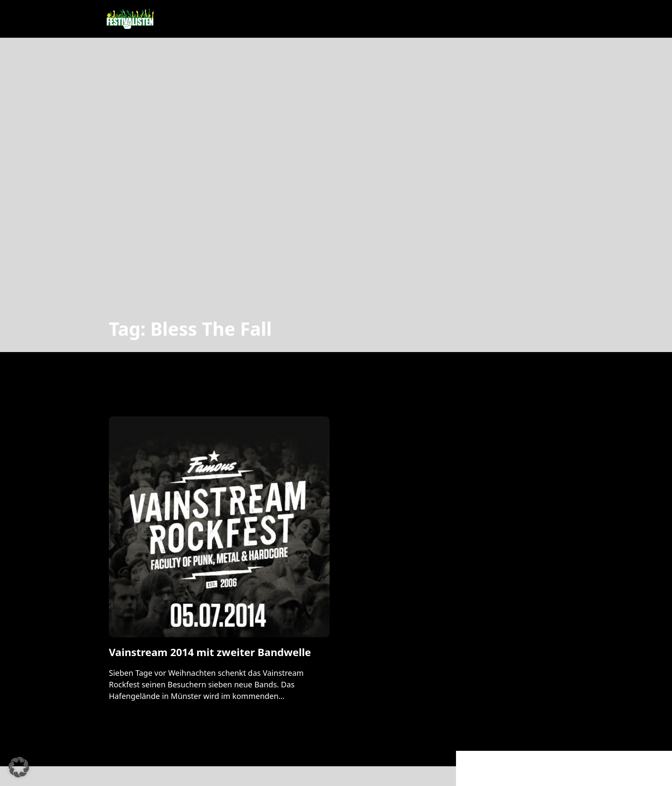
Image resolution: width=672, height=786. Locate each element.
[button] (19, 767)
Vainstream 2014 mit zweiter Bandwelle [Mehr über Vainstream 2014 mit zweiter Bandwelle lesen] (210, 652)
